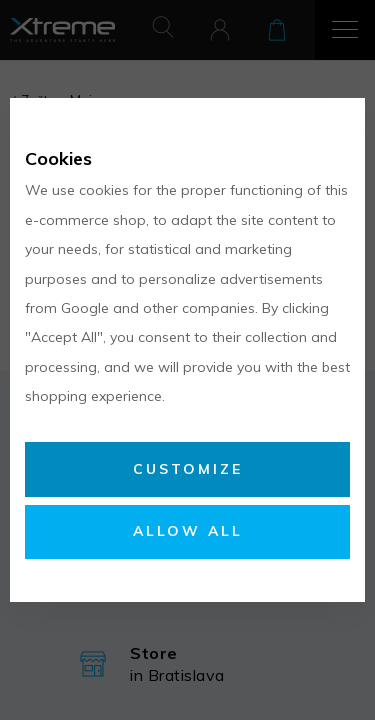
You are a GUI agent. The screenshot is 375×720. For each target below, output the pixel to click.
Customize (188, 469)
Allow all (188, 531)
